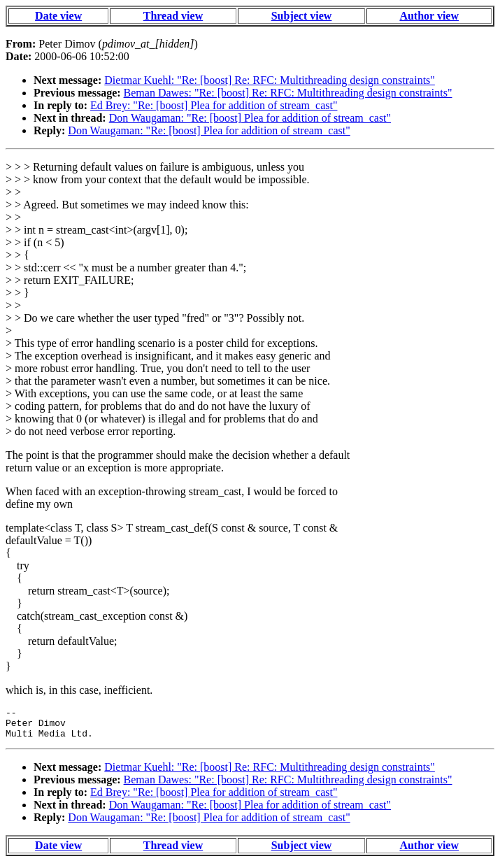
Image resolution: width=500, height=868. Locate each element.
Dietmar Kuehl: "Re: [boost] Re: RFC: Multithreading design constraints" (270, 80)
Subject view (302, 16)
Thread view (173, 16)
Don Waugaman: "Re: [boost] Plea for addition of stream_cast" (250, 118)
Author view (429, 16)
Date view (58, 16)
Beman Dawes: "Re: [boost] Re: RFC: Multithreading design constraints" (288, 93)
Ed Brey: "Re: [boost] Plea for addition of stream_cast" (214, 105)
